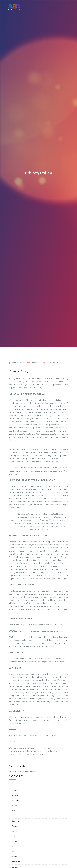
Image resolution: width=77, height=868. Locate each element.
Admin (21, 363)
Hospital (15, 836)
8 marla (15, 795)
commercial (17, 816)
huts (13, 852)
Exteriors (15, 826)
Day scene (16, 821)
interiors (15, 857)
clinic (14, 811)
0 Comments (35, 363)
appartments (17, 801)
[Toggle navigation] (67, 7)
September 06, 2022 (54, 363)
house (14, 847)
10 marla (15, 785)
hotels (14, 841)
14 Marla (15, 790)
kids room (16, 862)
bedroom (16, 806)
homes (15, 831)
